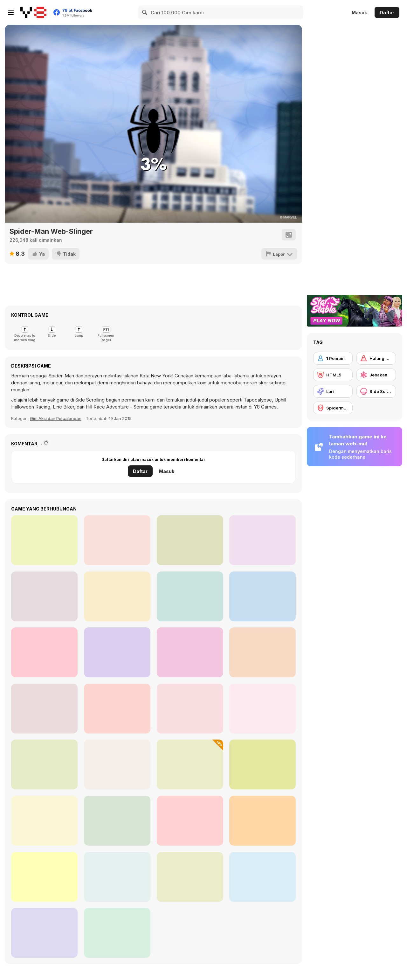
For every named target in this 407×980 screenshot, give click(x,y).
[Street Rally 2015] (44, 540)
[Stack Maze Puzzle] (262, 596)
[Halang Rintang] (376, 358)
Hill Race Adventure (107, 407)
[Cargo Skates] (44, 709)
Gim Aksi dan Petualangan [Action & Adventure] (56, 418)
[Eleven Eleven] (44, 596)
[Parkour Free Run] (190, 877)
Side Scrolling (90, 400)
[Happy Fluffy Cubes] (262, 877)
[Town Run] (44, 821)
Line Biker (63, 407)
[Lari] (333, 391)
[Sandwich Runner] (190, 709)
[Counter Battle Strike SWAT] (117, 540)
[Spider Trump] (117, 709)
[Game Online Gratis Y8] (33, 12)
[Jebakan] (376, 375)
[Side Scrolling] (376, 391)
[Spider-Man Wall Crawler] (117, 821)
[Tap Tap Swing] (44, 764)
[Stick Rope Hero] (117, 764)
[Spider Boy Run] (262, 764)
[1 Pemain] (333, 358)
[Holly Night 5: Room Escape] (44, 652)
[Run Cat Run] (190, 764)
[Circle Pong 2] (190, 596)
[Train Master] (262, 652)
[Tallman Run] (44, 877)
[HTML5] (333, 375)
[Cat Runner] (44, 933)
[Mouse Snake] (190, 652)
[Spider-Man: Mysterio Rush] (262, 821)
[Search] (145, 12)
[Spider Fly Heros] (117, 877)
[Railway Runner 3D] (117, 933)
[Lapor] (279, 254)
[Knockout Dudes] (190, 821)
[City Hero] (117, 596)
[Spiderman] (333, 408)
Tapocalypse (258, 400)
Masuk (359, 13)
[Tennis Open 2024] (117, 652)
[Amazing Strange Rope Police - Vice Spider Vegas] (262, 709)
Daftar (387, 13)
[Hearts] (262, 540)
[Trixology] (190, 540)
